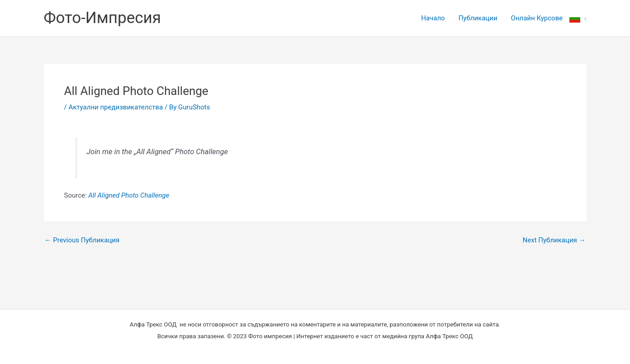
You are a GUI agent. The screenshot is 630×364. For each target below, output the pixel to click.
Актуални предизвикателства (116, 107)
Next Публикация (554, 240)
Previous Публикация (82, 240)
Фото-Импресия (102, 18)
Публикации (478, 18)
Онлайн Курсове (537, 18)
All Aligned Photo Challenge (129, 195)
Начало (433, 18)
